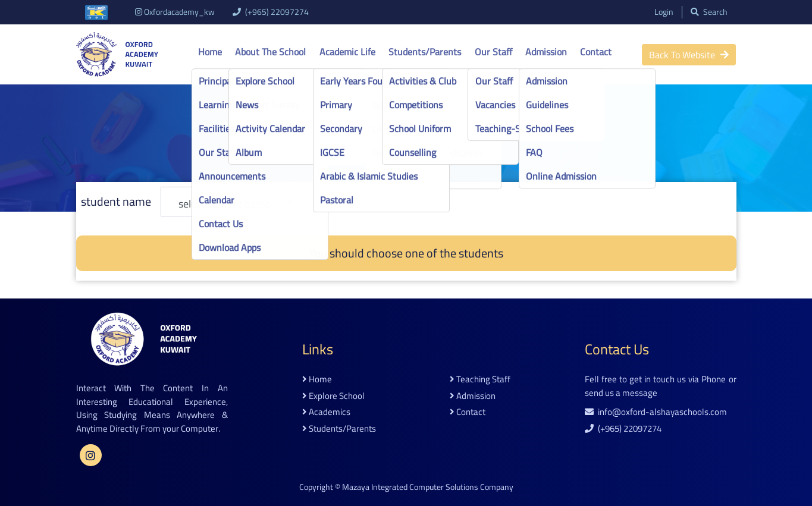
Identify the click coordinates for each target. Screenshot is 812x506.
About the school (270, 52)
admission (473, 396)
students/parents (339, 429)
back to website (689, 55)
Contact (596, 52)
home (317, 380)
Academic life (347, 52)
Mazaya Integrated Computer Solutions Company (428, 487)
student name (116, 202)
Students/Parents (425, 52)
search (709, 12)
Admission (546, 52)
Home (210, 52)
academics (326, 412)
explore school (333, 396)
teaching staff (480, 380)
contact (468, 412)
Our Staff (493, 52)
